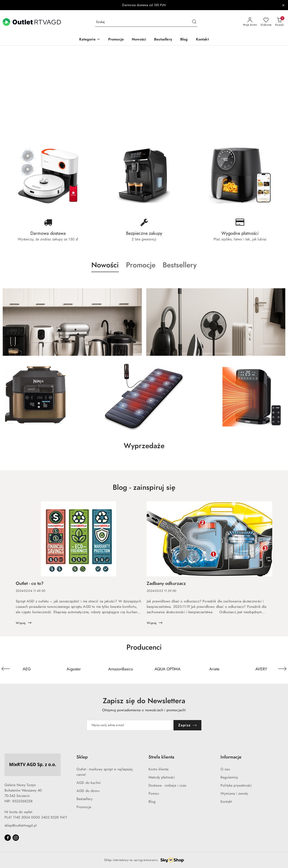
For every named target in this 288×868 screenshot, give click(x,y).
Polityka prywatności (236, 785)
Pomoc (154, 794)
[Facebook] (8, 838)
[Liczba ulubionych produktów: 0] (266, 22)
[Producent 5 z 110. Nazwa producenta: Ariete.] (214, 669)
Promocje (84, 807)
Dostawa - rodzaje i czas (167, 785)
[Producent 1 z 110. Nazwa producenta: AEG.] (27, 669)
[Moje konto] (250, 22)
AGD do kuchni (89, 783)
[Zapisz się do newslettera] (130, 725)
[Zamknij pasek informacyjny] (283, 5)
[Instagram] (16, 838)
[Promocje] (116, 40)
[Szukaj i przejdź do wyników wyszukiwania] (194, 22)
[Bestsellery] (163, 40)
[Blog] (184, 40)
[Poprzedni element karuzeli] (6, 669)
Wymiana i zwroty (234, 794)
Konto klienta (159, 769)
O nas (225, 769)
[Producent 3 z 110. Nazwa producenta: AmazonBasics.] (121, 669)
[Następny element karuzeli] (282, 669)
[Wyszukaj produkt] (146, 22)
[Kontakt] (202, 40)
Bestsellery (84, 799)
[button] (90, 40)
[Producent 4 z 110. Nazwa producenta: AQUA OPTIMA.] (167, 669)
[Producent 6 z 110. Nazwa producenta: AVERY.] (261, 669)
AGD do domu (88, 791)
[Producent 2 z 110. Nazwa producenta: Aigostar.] (74, 669)
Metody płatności (162, 777)
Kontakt (226, 802)
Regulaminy (229, 777)
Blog (152, 802)
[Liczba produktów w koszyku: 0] (279, 22)
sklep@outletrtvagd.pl (21, 825)
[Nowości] (139, 40)
